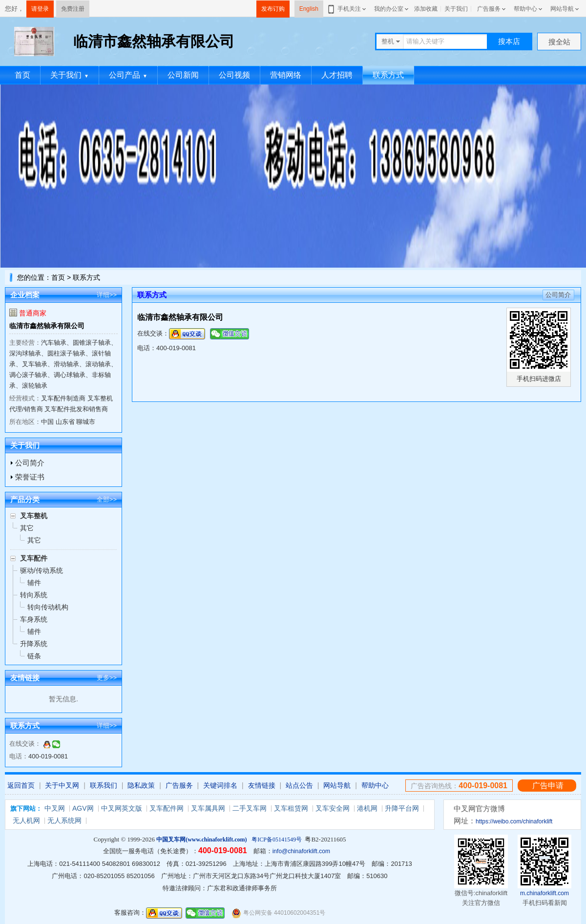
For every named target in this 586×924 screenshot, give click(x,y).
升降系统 (34, 644)
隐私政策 (141, 785)
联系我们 (104, 785)
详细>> (107, 295)
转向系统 (34, 595)
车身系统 (34, 619)
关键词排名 (220, 785)
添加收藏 (426, 9)
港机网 (367, 808)
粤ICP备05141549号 (277, 840)
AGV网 (83, 808)
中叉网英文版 (122, 808)
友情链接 (262, 785)
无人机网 (26, 820)
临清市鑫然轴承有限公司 (47, 326)
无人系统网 (64, 820)
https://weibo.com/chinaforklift (514, 821)
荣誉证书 (30, 477)
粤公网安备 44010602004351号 (278, 913)
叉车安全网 (333, 808)
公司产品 (128, 75)
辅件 (34, 583)
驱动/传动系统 (42, 570)
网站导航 (562, 9)
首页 (22, 75)
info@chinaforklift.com (301, 851)
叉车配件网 (167, 808)
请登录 (40, 9)
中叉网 (55, 808)
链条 (34, 656)
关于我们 (456, 9)
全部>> (107, 499)
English (309, 9)
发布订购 (273, 9)
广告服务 (489, 9)
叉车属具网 (208, 808)
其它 (27, 528)
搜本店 (509, 41)
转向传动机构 (48, 607)
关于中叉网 (62, 785)
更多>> (107, 678)
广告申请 (548, 786)
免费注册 (73, 9)
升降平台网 (402, 808)
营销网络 (286, 75)
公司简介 (30, 463)
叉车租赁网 (291, 808)
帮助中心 (525, 9)
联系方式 (388, 75)
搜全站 (559, 42)
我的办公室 (389, 9)
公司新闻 (183, 75)
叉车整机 (34, 516)
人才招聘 (337, 75)
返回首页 (21, 785)
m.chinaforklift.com (544, 893)
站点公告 (299, 785)
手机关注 (347, 9)
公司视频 (234, 75)
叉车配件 (34, 558)
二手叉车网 (250, 808)
